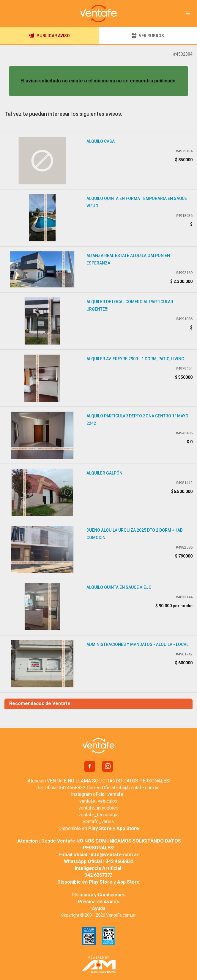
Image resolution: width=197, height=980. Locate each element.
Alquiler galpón (104, 473)
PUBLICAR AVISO (49, 36)
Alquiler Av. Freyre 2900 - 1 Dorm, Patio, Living (135, 359)
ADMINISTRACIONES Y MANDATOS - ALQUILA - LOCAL (137, 644)
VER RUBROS (148, 36)
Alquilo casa (101, 141)
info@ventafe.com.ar (137, 788)
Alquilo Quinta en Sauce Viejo (119, 587)
